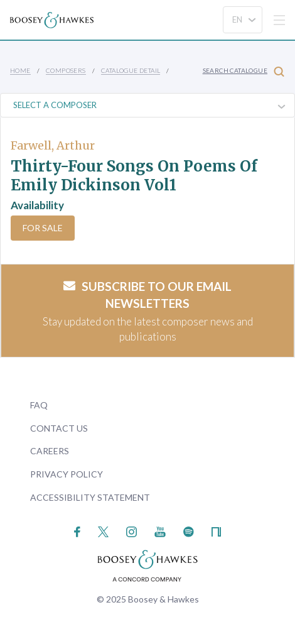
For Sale (43, 228)
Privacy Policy (67, 474)
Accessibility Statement (90, 497)
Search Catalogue (244, 71)
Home (20, 70)
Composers (66, 70)
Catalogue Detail (131, 70)
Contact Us (59, 428)
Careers (50, 451)
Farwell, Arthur (53, 145)
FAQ (39, 405)
